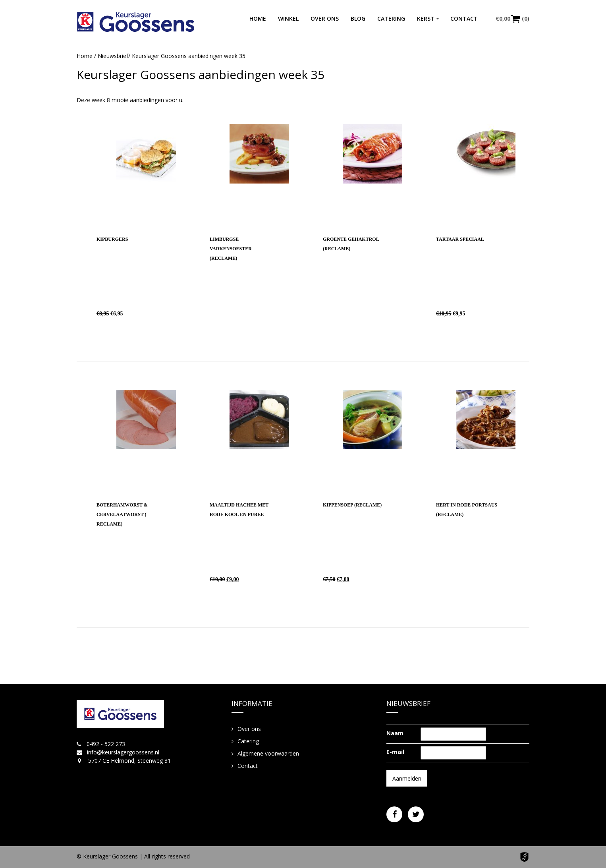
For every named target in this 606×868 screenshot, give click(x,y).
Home (258, 18)
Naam (395, 733)
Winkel (288, 18)
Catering (391, 18)
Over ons (325, 18)
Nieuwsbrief (113, 56)
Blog (358, 18)
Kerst (426, 18)
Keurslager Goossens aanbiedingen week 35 (201, 74)
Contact (464, 18)
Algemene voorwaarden (268, 753)
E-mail (395, 752)
